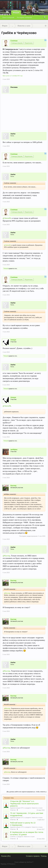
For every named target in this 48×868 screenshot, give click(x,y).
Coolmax (14, 41)
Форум (16, 13)
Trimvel (6, 269)
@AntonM (7, 218)
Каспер (13, 486)
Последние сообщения (24, 18)
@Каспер (6, 556)
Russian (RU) (6, 856)
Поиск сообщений (8, 18)
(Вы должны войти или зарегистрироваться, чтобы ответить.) (27, 792)
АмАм (13, 134)
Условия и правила (33, 856)
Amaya (13, 340)
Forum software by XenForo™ (24, 862)
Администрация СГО (17, 808)
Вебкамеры (39, 13)
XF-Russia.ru (11, 864)
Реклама (14, 87)
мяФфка (14, 450)
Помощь (44, 856)
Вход (43, 2)
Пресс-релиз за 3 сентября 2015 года (13, 76)
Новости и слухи (37, 808)
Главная (6, 13)
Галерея (27, 13)
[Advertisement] (24, 110)
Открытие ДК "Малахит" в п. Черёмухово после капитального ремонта (24, 804)
